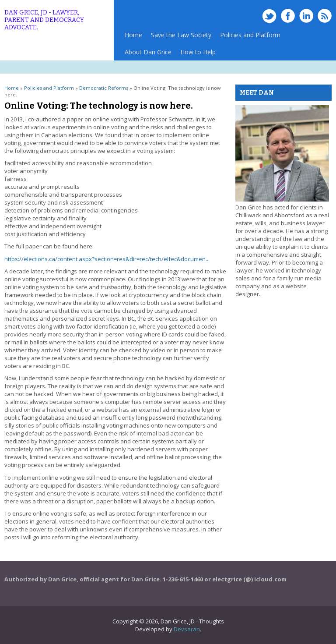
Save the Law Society (181, 35)
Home (133, 35)
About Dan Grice (148, 52)
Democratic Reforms (104, 88)
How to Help (198, 52)
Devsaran (187, 629)
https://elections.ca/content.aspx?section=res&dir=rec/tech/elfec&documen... (107, 259)
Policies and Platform (248, 37)
